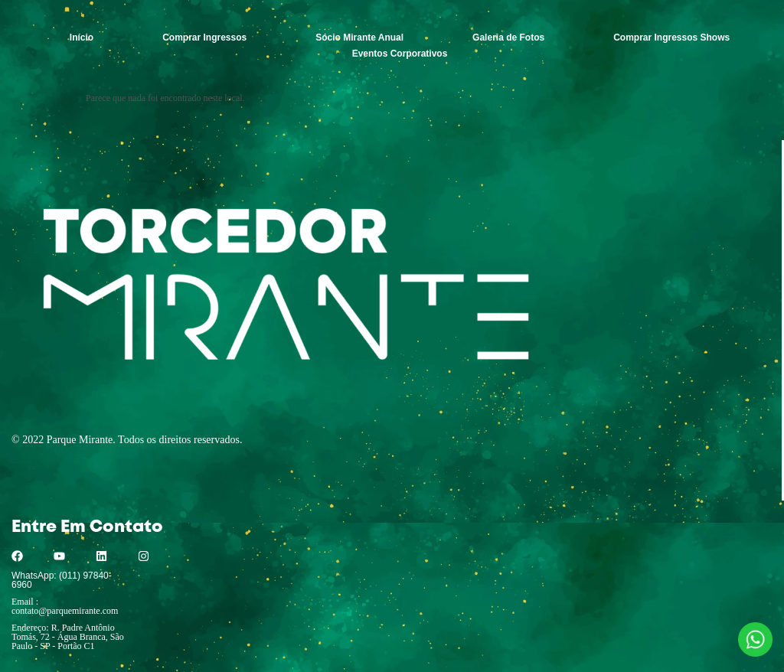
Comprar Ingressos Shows (671, 38)
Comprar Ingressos (204, 38)
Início (82, 38)
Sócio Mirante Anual (359, 38)
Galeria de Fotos (508, 38)
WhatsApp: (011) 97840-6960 (62, 580)
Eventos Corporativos (400, 54)
